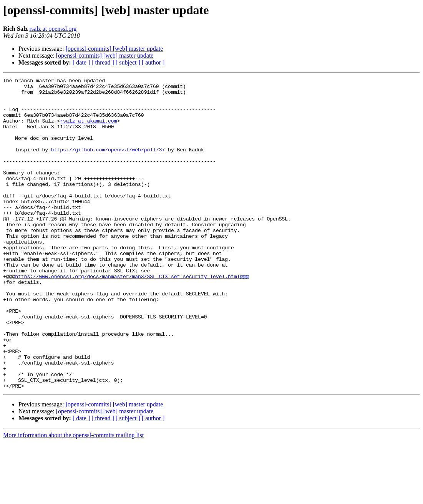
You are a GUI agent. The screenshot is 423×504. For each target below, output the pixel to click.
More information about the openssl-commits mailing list (73, 497)
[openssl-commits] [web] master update (114, 49)
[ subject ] (128, 62)
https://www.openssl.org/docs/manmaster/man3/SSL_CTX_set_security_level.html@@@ (132, 317)
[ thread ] (103, 62)
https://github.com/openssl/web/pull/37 (108, 164)
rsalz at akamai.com (88, 130)
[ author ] (153, 62)
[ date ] (81, 62)
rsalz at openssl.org (53, 29)
